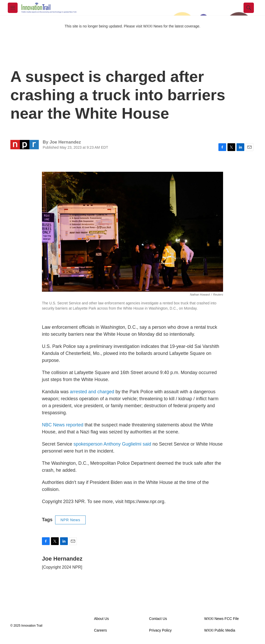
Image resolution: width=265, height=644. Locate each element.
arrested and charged (92, 392)
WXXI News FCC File (222, 619)
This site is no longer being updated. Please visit (104, 26)
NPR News (70, 520)
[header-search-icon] (249, 8)
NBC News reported (63, 425)
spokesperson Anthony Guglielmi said (112, 444)
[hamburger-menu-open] (13, 8)
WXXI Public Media (220, 630)
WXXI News (153, 26)
